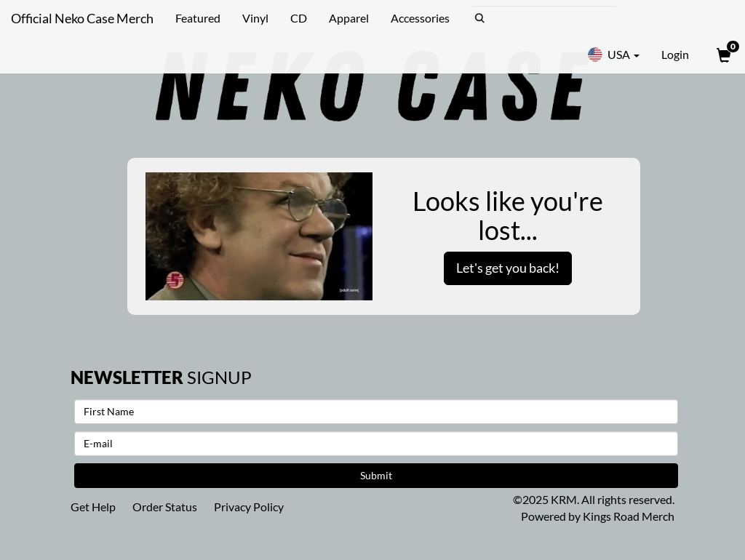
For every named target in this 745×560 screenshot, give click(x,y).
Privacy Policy (249, 507)
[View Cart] (722, 55)
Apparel (349, 18)
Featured (198, 18)
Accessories (420, 18)
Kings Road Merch (629, 516)
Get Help (93, 507)
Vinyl (255, 18)
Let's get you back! (508, 268)
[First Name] (376, 412)
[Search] (545, 18)
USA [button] (613, 55)
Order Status (165, 507)
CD (299, 18)
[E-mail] (376, 444)
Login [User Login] (675, 54)
